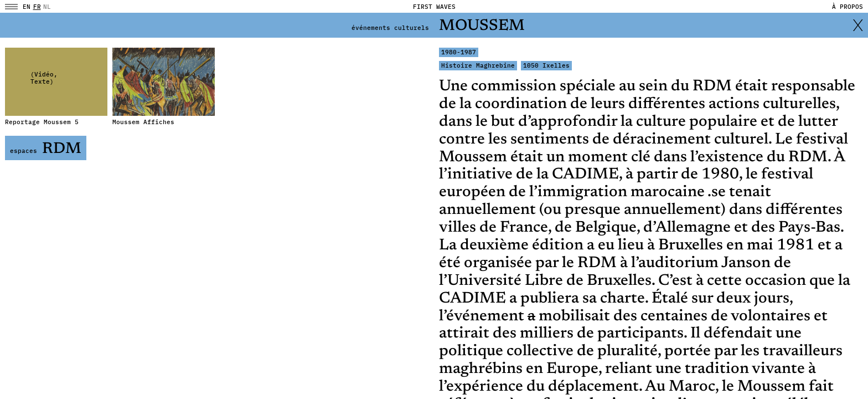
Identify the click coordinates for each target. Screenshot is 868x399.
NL (47, 7)
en (27, 7)
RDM (46, 149)
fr (37, 7)
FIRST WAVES (434, 7)
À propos (848, 7)
